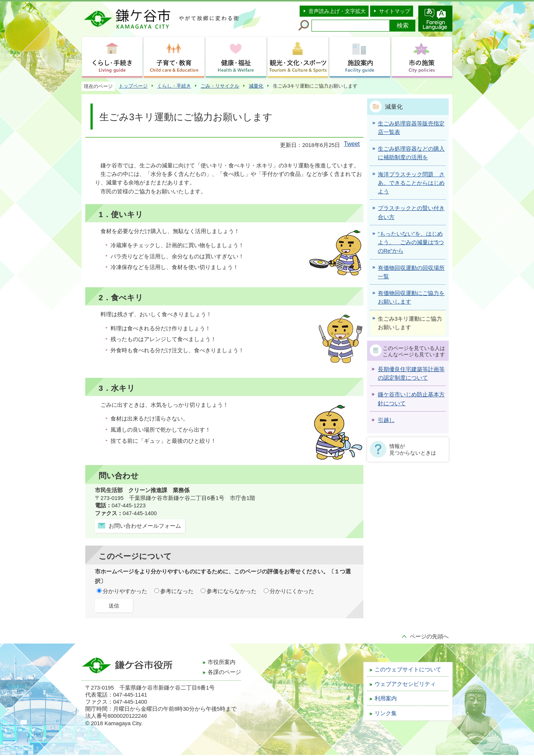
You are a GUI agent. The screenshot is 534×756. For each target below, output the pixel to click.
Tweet (352, 144)
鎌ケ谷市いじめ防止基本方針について (411, 399)
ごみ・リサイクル (220, 86)
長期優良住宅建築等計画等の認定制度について (411, 374)
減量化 (256, 86)
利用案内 (386, 698)
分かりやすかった (125, 591)
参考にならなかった (232, 591)
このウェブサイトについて (408, 670)
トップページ (133, 86)
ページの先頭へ (429, 636)
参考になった (177, 591)
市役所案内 (222, 662)
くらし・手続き (174, 86)
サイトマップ (395, 11)
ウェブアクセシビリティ (405, 684)
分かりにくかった (292, 591)
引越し (386, 420)
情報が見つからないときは (413, 449)
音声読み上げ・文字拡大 (337, 11)
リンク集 (386, 713)
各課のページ (224, 672)
